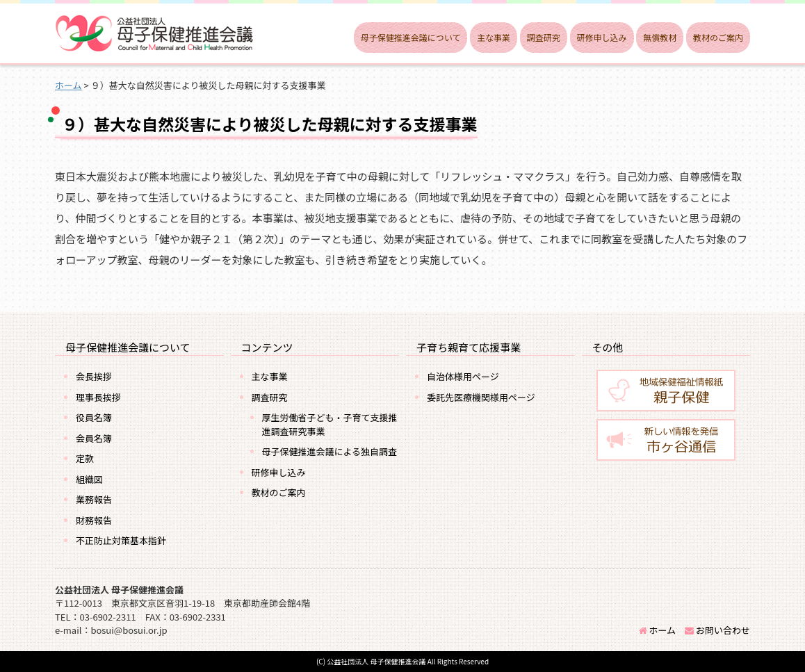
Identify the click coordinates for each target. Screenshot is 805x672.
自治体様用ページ (463, 376)
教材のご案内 (718, 37)
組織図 (89, 479)
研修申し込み (602, 37)
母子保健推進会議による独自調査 (330, 451)
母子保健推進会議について (411, 37)
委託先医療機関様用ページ (481, 397)
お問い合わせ (717, 630)
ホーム (658, 630)
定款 (85, 458)
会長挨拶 (94, 376)
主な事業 (494, 37)
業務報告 (94, 499)
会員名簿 (94, 438)
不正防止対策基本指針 (121, 540)
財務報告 (94, 520)
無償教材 (660, 37)
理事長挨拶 (98, 397)
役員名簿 (94, 417)
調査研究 (544, 37)
